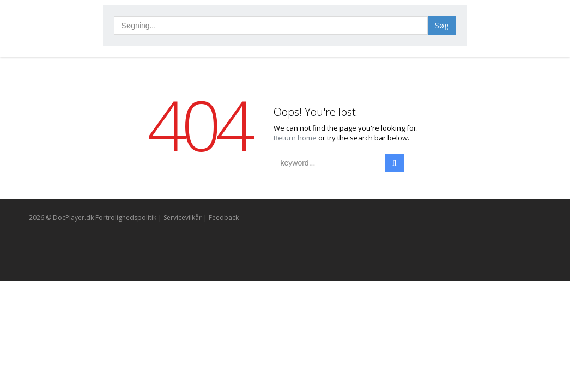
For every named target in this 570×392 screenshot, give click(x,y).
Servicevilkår (183, 218)
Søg (442, 25)
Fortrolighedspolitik (126, 218)
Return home (296, 138)
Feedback (224, 218)
